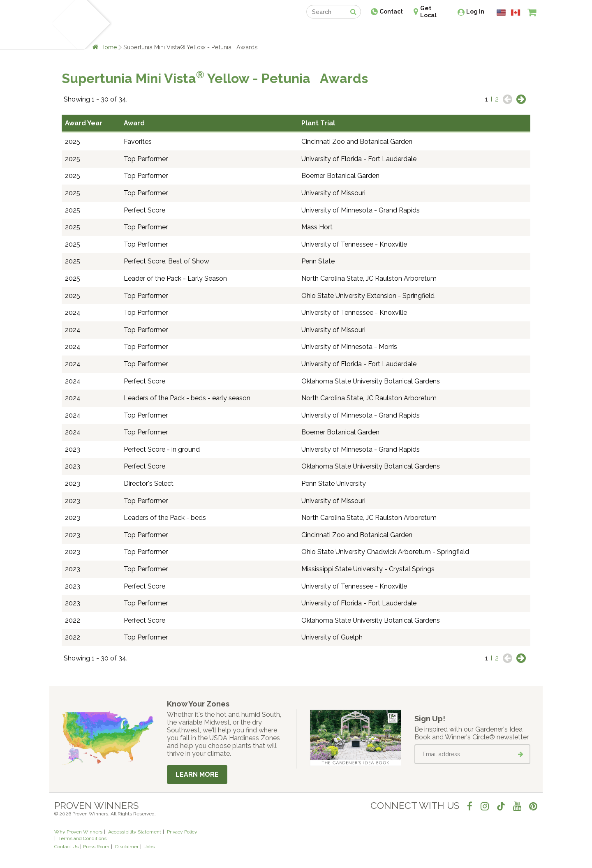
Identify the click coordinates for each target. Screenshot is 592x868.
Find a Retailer (251, 32)
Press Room (96, 847)
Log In (475, 12)
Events (317, 32)
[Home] (64, 25)
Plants (126, 32)
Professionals (358, 32)
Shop (290, 32)
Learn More (197, 775)
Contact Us (66, 847)
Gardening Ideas (196, 32)
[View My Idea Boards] (517, 33)
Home (109, 47)
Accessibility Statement (135, 832)
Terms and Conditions (82, 838)
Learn (153, 32)
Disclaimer (127, 847)
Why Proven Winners (78, 832)
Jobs (149, 847)
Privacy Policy (182, 832)
